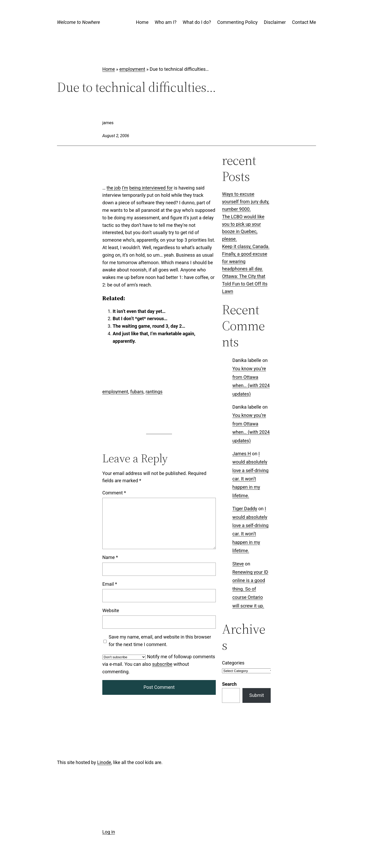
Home (109, 69)
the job (114, 188)
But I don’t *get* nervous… (140, 318)
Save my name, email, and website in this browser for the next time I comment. (160, 641)
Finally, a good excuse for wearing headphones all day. (245, 261)
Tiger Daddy (245, 509)
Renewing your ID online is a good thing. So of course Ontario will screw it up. (250, 589)
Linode (104, 762)
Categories (233, 663)
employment (132, 69)
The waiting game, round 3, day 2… (149, 326)
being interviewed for (151, 188)
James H (242, 454)
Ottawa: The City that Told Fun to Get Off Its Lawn (245, 284)
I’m (125, 188)
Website (111, 610)
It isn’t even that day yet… (139, 311)
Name (110, 558)
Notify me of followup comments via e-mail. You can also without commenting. (159, 664)
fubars (137, 392)
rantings (154, 392)
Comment (114, 493)
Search (229, 684)
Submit (257, 695)
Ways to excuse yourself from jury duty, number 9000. (246, 202)
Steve (238, 563)
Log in (109, 832)
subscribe (162, 664)
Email (110, 584)
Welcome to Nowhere (78, 22)
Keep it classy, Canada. (246, 246)
